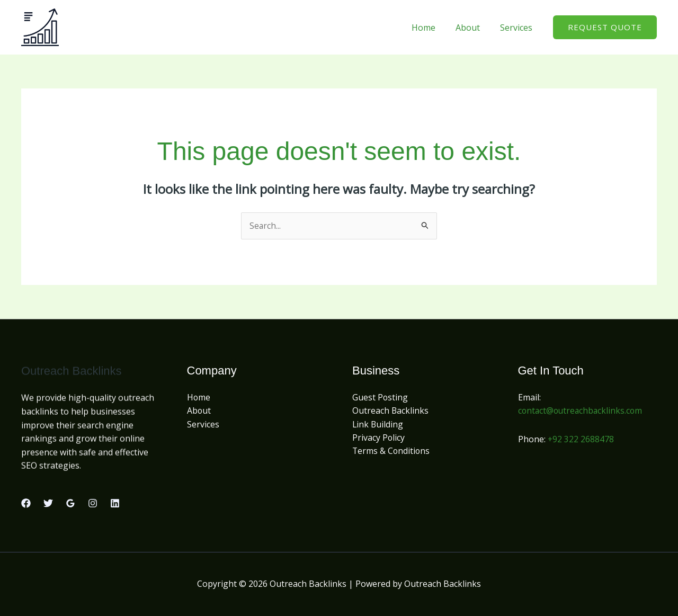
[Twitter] (48, 503)
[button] (605, 27)
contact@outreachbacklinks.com (582, 411)
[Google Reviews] (70, 503)
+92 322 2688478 (581, 439)
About (472, 28)
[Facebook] (26, 503)
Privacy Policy (379, 438)
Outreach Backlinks (391, 411)
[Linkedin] (115, 503)
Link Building (378, 424)
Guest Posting (380, 397)
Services (518, 28)
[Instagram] (93, 503)
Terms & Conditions (392, 452)
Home (431, 28)
